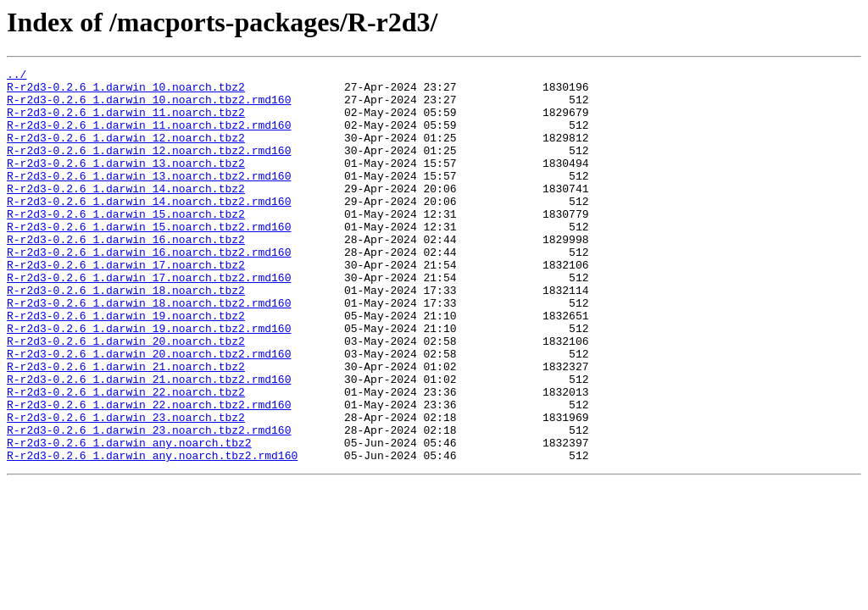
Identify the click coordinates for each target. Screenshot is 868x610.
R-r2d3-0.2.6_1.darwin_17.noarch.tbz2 (126, 305)
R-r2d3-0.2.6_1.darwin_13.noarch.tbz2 (126, 183)
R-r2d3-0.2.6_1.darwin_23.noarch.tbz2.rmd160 (149, 503)
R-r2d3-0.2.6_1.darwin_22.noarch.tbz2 (126, 457)
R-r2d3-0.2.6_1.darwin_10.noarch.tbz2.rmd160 (149, 107)
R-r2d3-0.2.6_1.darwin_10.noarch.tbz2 (126, 91)
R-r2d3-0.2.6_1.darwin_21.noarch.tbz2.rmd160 (149, 442)
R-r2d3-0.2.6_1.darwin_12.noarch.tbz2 (126, 152)
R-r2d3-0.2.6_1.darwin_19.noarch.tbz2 (126, 366)
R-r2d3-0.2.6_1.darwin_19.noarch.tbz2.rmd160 (149, 381)
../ (17, 76)
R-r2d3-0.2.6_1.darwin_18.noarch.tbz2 (126, 335)
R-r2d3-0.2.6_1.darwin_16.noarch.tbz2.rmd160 (149, 290)
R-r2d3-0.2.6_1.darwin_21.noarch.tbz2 (126, 427)
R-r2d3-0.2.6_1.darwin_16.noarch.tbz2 (126, 274)
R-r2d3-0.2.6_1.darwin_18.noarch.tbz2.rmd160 (149, 351)
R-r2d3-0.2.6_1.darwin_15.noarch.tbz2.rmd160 (149, 259)
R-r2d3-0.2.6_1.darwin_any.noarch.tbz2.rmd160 (152, 534)
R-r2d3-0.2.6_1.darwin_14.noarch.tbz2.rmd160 (149, 229)
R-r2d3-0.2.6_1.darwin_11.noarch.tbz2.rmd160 (149, 137)
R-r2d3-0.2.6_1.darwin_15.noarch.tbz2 (126, 244)
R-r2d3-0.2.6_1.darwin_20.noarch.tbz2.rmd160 (149, 412)
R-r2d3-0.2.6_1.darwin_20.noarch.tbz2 (126, 396)
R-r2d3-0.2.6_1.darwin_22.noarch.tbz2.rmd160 (149, 473)
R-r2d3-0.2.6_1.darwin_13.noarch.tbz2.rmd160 (149, 198)
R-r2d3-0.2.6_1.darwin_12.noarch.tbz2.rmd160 (149, 168)
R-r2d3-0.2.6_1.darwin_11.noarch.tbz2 (126, 122)
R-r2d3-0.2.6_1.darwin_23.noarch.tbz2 (126, 488)
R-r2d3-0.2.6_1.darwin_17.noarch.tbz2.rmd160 (149, 320)
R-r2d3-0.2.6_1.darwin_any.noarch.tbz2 (129, 518)
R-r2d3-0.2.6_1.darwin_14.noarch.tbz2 (126, 213)
